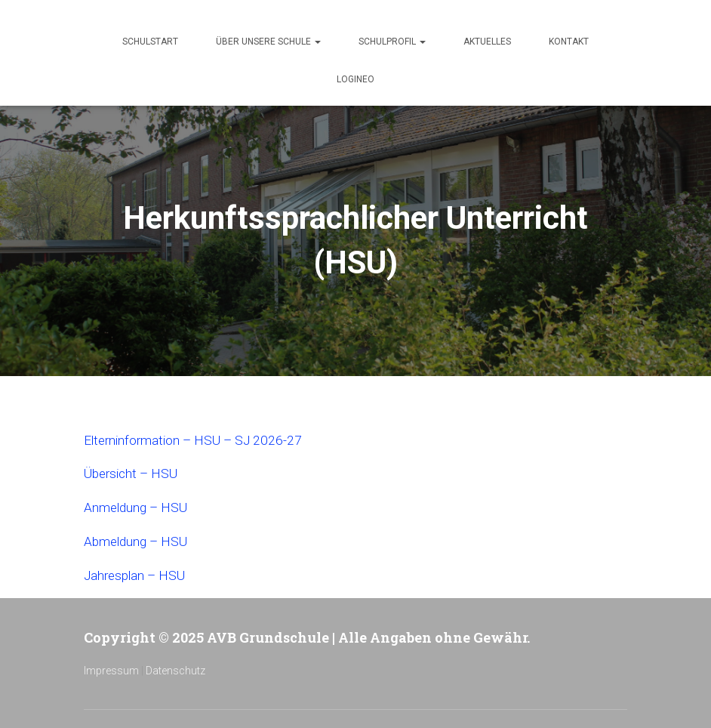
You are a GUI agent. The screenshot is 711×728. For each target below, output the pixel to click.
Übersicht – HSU (134, 473)
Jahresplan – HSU (137, 573)
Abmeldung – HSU (138, 540)
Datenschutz (175, 668)
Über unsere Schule (268, 42)
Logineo (355, 79)
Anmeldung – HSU (138, 506)
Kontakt (569, 42)
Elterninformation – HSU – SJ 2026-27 (197, 440)
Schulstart (150, 42)
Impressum (111, 668)
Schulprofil (392, 42)
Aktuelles (487, 42)
